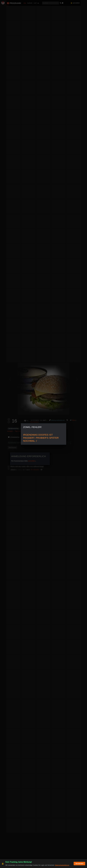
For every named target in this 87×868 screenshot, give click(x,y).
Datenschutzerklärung (62, 865)
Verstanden (79, 864)
